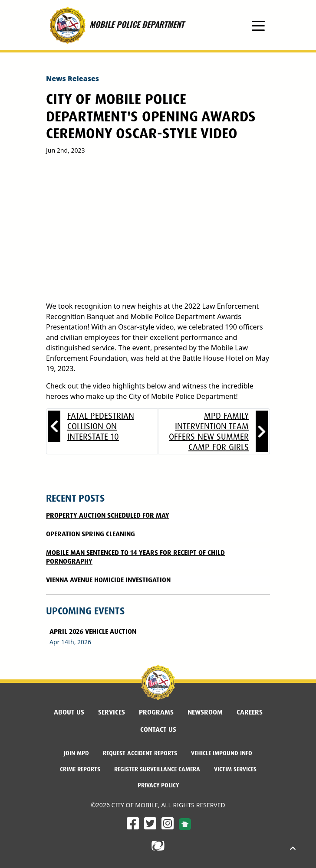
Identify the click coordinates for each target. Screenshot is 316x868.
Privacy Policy (158, 785)
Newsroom (205, 712)
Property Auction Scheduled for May (108, 515)
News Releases (72, 78)
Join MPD (76, 753)
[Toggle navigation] (258, 25)
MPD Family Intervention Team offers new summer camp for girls (209, 431)
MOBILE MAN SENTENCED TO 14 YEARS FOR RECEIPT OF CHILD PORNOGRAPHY (135, 557)
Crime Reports (80, 769)
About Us (69, 712)
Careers (250, 712)
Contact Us (158, 729)
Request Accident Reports (140, 753)
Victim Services (235, 769)
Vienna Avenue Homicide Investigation (108, 580)
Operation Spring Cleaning (91, 534)
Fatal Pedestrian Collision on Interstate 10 (101, 426)
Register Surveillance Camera (157, 769)
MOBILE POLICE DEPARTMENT (115, 25)
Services (112, 712)
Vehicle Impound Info (222, 753)
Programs (156, 712)
